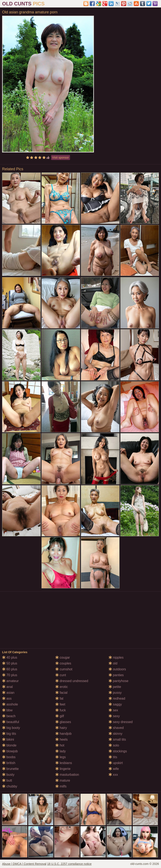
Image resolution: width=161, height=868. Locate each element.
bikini (8, 739)
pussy (115, 693)
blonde (9, 745)
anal (7, 687)
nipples (116, 657)
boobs (9, 757)
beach (9, 716)
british (9, 763)
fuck (61, 710)
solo (114, 745)
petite (115, 687)
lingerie (63, 769)
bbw (7, 710)
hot (60, 745)
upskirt (116, 763)
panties (116, 675)
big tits (9, 734)
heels (62, 739)
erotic (62, 687)
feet (60, 704)
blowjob (10, 751)
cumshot (64, 669)
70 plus (10, 675)
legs (61, 757)
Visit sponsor (61, 157)
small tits (117, 739)
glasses (63, 722)
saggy (115, 704)
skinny (116, 734)
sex (113, 710)
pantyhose (118, 681)
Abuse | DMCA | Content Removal (24, 864)
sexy (114, 716)
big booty (11, 728)
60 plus (10, 669)
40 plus (10, 657)
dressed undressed (72, 681)
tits (113, 757)
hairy (61, 728)
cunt (61, 675)
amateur (10, 681)
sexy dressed (121, 722)
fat (59, 698)
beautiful (11, 722)
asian (8, 693)
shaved (116, 728)
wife (114, 769)
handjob (63, 734)
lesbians (64, 763)
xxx (113, 775)
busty (8, 775)
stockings (118, 751)
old (113, 663)
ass (7, 698)
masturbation (67, 775)
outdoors (117, 669)
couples (63, 663)
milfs (61, 786)
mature (63, 780)
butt (7, 780)
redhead (117, 698)
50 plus (10, 663)
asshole (10, 704)
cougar (63, 657)
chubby (10, 786)
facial (61, 693)
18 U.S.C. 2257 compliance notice (69, 864)
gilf (60, 716)
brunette (10, 769)
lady (61, 751)
